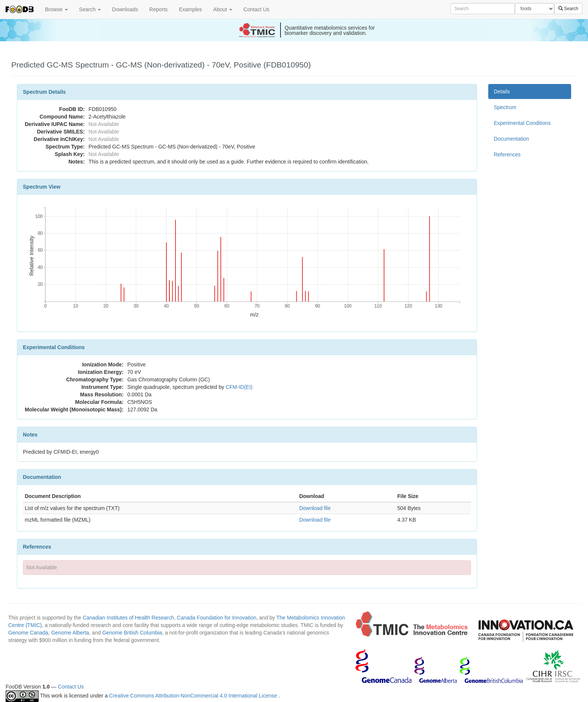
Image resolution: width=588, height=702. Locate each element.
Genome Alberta (70, 633)
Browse (56, 9)
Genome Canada (28, 633)
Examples (190, 9)
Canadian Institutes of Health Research (128, 618)
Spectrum (505, 107)
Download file (315, 508)
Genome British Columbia (132, 633)
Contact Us (256, 9)
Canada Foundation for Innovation (217, 618)
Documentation (511, 139)
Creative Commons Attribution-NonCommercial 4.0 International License (194, 696)
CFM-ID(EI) (239, 387)
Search (90, 9)
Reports (158, 9)
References (507, 154)
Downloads (125, 9)
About (223, 9)
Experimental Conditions (522, 123)
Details (502, 91)
